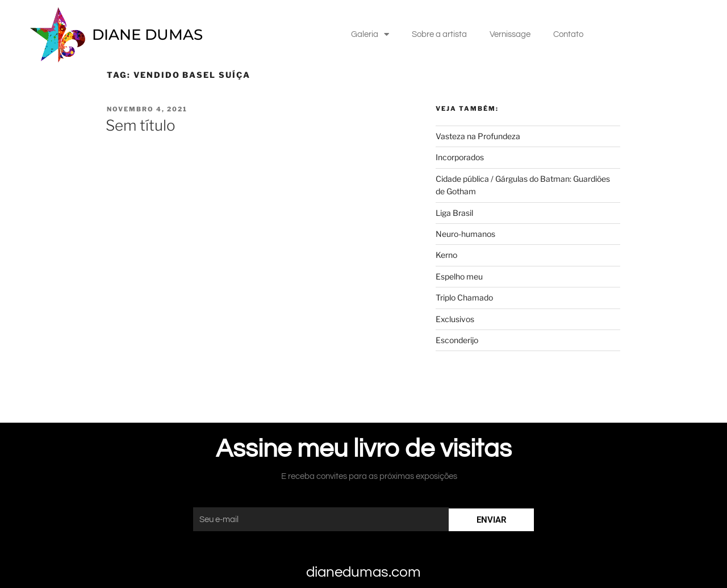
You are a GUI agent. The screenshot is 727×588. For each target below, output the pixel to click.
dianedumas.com (363, 572)
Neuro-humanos (465, 234)
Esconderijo (458, 340)
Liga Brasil (454, 213)
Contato (568, 34)
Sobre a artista (439, 34)
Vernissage (510, 34)
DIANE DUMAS (147, 35)
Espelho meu (459, 276)
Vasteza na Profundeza (478, 136)
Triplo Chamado (464, 297)
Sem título (141, 125)
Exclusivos (455, 319)
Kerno (446, 255)
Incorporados (460, 157)
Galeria (370, 34)
